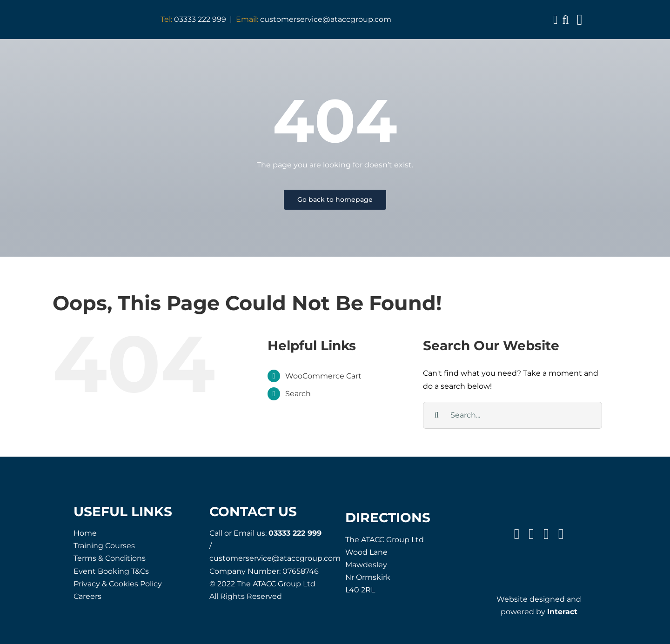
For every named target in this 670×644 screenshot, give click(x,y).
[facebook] (517, 534)
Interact (562, 612)
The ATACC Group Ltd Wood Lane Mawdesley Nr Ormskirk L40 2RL (385, 565)
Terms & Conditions (110, 558)
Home (85, 533)
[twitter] (531, 534)
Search (298, 394)
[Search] (436, 415)
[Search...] (513, 415)
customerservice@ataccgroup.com (314, 19)
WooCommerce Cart (323, 376)
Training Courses (104, 546)
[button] (565, 20)
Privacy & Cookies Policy (118, 584)
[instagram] (546, 534)
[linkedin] (561, 534)
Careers (87, 596)
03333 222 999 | (198, 19)
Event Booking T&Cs (111, 571)
